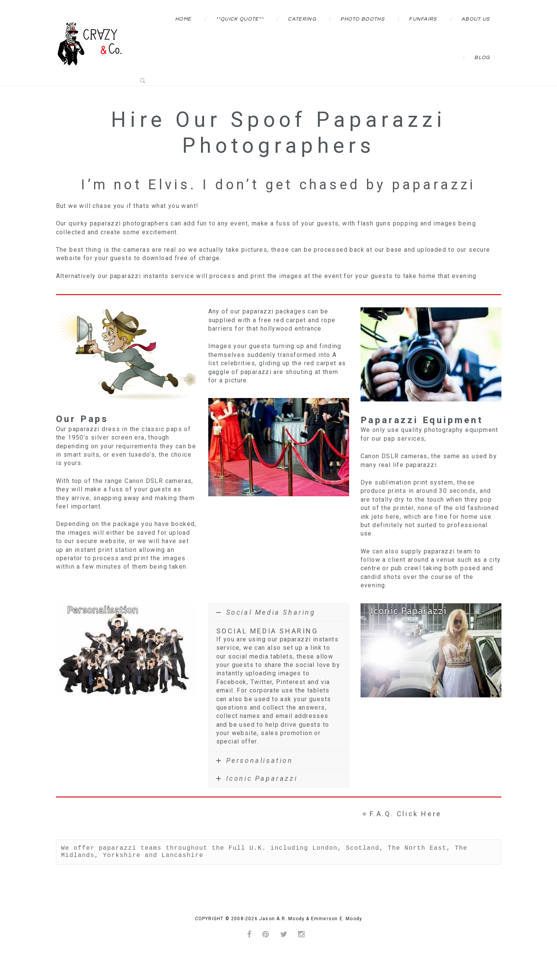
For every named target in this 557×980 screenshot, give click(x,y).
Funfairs (423, 19)
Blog (482, 58)
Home (183, 19)
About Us (476, 19)
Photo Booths (362, 19)
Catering (302, 19)
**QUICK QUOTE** (240, 19)
